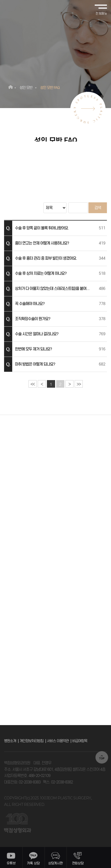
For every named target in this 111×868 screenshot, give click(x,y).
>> (79, 384)
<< (32, 384)
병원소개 (10, 741)
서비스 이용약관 (58, 741)
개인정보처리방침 (31, 741)
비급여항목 (80, 741)
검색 (98, 208)
